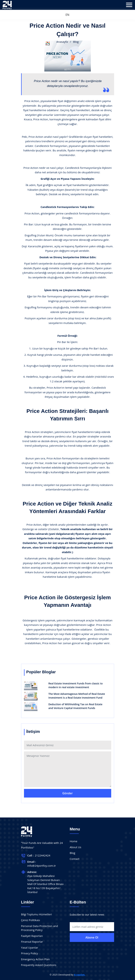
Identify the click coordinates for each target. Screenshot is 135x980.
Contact (75, 859)
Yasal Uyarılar (30, 947)
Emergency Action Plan (35, 959)
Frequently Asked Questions (39, 965)
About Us (76, 847)
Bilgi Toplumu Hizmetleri (36, 914)
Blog (73, 853)
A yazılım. (80, 975)
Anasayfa (62, 42)
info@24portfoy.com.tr (42, 866)
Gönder (68, 793)
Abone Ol (92, 937)
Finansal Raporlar (32, 942)
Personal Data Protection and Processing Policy (40, 928)
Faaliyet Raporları (32, 936)
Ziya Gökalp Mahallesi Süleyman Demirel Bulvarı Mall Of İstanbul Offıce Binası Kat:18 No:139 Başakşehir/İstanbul (46, 884)
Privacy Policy (30, 953)
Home (74, 841)
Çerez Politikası (31, 920)
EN (67, 15)
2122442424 (43, 855)
